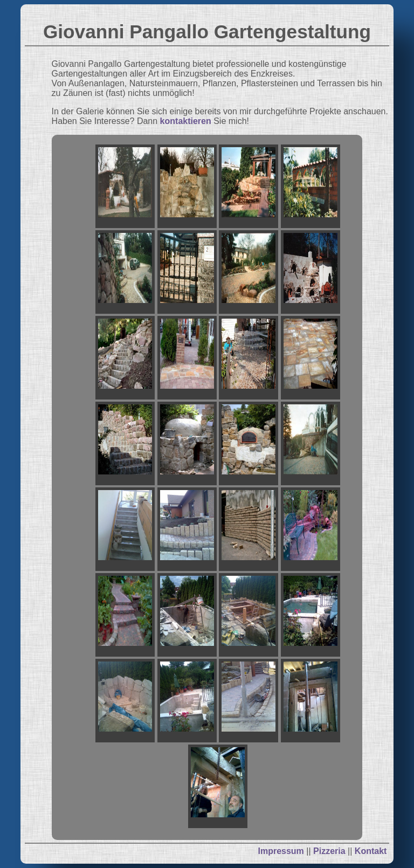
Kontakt (371, 851)
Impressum (281, 851)
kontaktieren (186, 121)
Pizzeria (329, 851)
